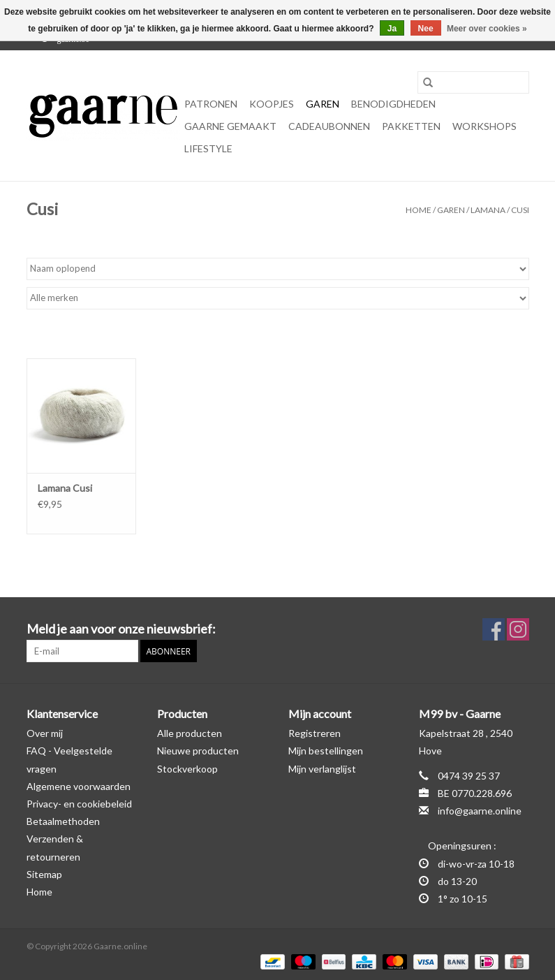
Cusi (520, 210)
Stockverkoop (187, 769)
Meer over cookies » (487, 29)
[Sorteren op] (278, 269)
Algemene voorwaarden (79, 786)
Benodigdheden (393, 104)
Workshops (484, 126)
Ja (392, 29)
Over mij (45, 733)
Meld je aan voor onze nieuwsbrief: (121, 629)
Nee (426, 29)
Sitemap (44, 874)
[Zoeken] (473, 82)
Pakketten (411, 126)
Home (419, 210)
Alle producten (190, 733)
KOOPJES (272, 104)
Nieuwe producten (198, 751)
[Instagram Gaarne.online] (518, 629)
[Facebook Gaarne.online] (494, 629)
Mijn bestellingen (326, 751)
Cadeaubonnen (329, 126)
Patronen (211, 104)
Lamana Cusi (65, 488)
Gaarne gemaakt (230, 126)
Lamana (488, 210)
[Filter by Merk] (278, 298)
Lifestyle (208, 148)
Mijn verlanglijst (322, 769)
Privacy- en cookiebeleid (79, 804)
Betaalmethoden (63, 821)
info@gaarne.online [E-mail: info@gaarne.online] (480, 811)
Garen (323, 104)
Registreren (314, 733)
